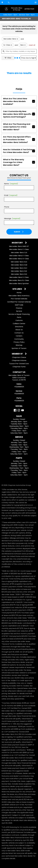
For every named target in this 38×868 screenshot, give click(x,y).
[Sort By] (29, 58)
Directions (19, 327)
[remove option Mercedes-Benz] (11, 39)
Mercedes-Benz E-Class (19, 256)
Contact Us (19, 333)
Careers (19, 336)
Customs (19, 320)
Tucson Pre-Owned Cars (19, 364)
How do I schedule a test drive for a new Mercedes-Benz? (19, 151)
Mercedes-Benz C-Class (19, 249)
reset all (32, 45)
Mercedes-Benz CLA (19, 253)
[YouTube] (23, 410)
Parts (19, 317)
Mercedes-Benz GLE (19, 271)
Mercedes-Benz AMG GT (19, 246)
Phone (7, 207)
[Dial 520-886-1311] (9, 2)
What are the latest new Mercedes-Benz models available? (19, 101)
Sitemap (19, 345)
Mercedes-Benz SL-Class (19, 280)
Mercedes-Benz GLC (19, 268)
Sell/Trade (19, 305)
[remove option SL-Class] (8, 45)
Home (19, 293)
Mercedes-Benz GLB (19, 265)
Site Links (17, 289)
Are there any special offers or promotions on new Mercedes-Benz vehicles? (19, 140)
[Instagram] (19, 410)
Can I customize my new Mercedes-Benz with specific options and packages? (19, 114)
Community (19, 339)
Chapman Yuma (19, 367)
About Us (19, 330)
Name (11, 184)
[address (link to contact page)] (2, 2)
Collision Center (19, 324)
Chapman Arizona (19, 360)
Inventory (17, 243)
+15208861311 (19, 387)
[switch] (36, 2)
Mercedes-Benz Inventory (19, 296)
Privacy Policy (19, 342)
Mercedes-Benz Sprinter (19, 284)
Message (12, 219)
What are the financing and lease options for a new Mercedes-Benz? (19, 127)
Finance (19, 308)
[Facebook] (15, 410)
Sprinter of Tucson (19, 348)
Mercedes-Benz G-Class (19, 259)
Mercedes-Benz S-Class (19, 277)
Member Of (17, 354)
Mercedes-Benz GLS (19, 274)
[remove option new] (23, 45)
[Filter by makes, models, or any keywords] (19, 51)
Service (19, 311)
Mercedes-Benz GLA (19, 262)
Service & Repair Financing (19, 314)
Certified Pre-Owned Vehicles (19, 302)
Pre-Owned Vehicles (19, 299)
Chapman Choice (19, 357)
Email (11, 195)
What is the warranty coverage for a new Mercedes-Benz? (19, 162)
